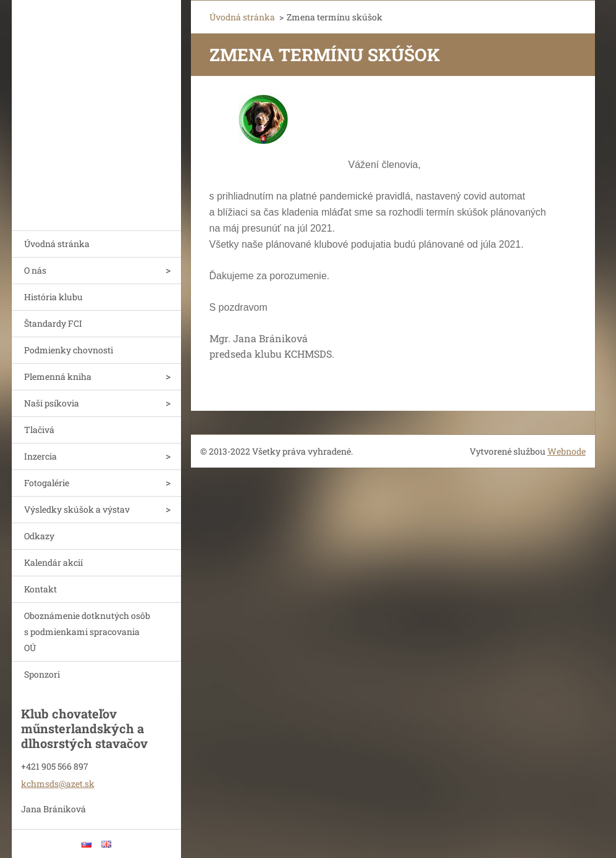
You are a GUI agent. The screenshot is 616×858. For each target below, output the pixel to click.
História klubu (53, 297)
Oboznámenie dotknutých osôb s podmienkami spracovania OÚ (87, 632)
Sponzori (42, 674)
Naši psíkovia (52, 403)
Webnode (567, 451)
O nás (35, 270)
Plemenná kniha (58, 376)
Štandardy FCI (53, 323)
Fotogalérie (47, 483)
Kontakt (40, 589)
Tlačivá (39, 430)
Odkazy (39, 536)
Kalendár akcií (53, 562)
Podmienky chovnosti (69, 350)
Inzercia (40, 456)
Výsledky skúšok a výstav (77, 509)
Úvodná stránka (57, 244)
